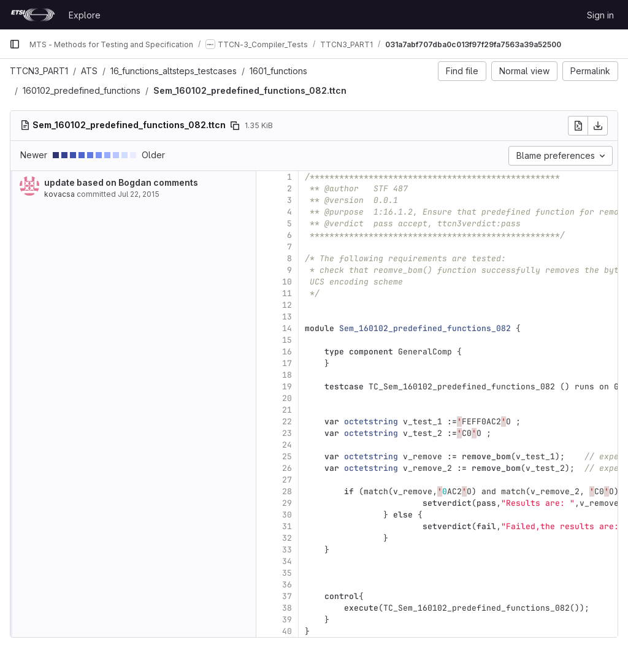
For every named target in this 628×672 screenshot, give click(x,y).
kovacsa (59, 194)
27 (287, 480)
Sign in (600, 15)
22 (287, 422)
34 (287, 561)
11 (287, 293)
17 (287, 363)
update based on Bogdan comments (121, 182)
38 (287, 608)
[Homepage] (33, 15)
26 (287, 468)
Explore (85, 15)
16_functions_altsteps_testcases (174, 71)
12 (287, 305)
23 (287, 433)
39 (287, 620)
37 (287, 596)
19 (287, 387)
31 (287, 526)
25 (287, 456)
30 (287, 515)
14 (287, 328)
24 (287, 445)
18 (287, 375)
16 (287, 352)
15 (287, 340)
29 (287, 503)
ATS (89, 71)
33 (287, 550)
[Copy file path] (235, 126)
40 (287, 631)
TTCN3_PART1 (39, 71)
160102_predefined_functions (82, 90)
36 (287, 585)
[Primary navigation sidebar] (15, 44)
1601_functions (278, 71)
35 (287, 573)
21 (287, 410)
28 (287, 491)
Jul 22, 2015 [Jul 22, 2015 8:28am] (139, 194)
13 (287, 317)
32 (287, 538)
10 (287, 282)
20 (287, 398)
